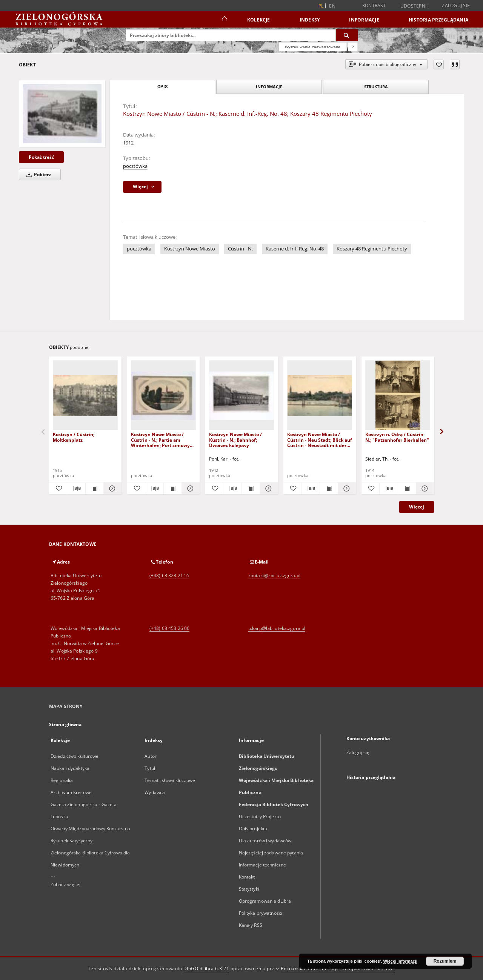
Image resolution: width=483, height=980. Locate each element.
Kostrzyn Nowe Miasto (190, 249)
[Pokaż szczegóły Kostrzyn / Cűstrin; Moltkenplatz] (112, 488)
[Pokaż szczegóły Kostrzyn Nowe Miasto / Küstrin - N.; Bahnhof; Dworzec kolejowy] (268, 488)
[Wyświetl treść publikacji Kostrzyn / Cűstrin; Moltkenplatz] (95, 488)
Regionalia (62, 780)
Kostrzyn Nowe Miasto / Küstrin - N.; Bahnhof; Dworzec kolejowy (235, 440)
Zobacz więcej (66, 884)
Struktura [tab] (376, 87)
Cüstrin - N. (240, 249)
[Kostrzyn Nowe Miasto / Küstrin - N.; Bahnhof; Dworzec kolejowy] (241, 396)
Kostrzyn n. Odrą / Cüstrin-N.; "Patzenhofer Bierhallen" (397, 437)
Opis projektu (253, 829)
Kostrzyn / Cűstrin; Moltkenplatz (74, 437)
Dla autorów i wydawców (265, 841)
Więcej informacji (400, 961)
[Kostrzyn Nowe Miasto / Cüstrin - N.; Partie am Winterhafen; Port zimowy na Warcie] (163, 396)
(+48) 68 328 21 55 (169, 575)
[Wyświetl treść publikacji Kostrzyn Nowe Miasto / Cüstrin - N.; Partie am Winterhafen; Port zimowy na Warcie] (173, 488)
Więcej (417, 507)
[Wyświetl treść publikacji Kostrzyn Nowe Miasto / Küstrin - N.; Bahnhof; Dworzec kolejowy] (251, 488)
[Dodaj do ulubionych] (439, 65)
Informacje (364, 20)
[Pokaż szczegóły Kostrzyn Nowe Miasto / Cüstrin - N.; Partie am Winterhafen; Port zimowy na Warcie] (190, 488)
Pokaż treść (41, 157)
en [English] (332, 6)
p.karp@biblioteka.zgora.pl (277, 628)
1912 (128, 143)
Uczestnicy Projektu (260, 816)
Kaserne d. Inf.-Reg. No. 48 (295, 249)
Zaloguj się (456, 5)
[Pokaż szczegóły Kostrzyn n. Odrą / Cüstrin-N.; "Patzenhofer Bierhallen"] (424, 488)
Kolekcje (259, 20)
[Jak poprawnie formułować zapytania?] (353, 47)
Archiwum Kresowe (71, 792)
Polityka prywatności (261, 913)
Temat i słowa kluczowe (170, 780)
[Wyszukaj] (347, 35)
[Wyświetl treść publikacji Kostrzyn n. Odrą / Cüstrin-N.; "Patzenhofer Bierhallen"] (407, 488)
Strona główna (65, 724)
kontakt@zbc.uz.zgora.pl (274, 575)
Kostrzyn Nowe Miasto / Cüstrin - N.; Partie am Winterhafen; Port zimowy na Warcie (160, 440)
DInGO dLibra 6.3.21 (206, 968)
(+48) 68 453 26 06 (169, 628)
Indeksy (310, 20)
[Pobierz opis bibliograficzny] (76, 488)
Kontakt (247, 877)
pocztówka (135, 166)
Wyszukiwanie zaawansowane (313, 47)
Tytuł (150, 768)
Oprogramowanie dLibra (265, 901)
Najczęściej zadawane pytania (271, 853)
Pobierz (37, 174)
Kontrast (374, 5)
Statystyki (249, 889)
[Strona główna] (224, 20)
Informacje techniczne (263, 865)
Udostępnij (414, 6)
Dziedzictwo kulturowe (75, 756)
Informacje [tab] (269, 87)
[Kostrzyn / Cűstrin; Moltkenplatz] (85, 396)
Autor (151, 756)
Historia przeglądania (438, 20)
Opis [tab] (162, 87)
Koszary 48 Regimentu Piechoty (372, 249)
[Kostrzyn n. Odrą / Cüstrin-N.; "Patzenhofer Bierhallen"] (398, 396)
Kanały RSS (251, 925)
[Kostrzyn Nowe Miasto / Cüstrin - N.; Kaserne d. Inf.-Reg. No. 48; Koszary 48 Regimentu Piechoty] (62, 114)
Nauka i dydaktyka (70, 768)
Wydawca (155, 792)
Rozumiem (445, 961)
